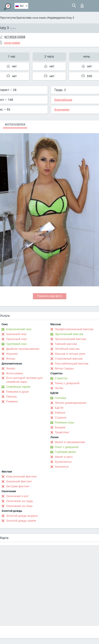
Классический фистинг (21, 476)
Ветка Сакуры (64, 368)
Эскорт (11, 368)
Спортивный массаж (69, 359)
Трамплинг (62, 432)
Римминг (12, 401)
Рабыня (60, 413)
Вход (82, 6)
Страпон (61, 418)
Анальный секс (16, 334)
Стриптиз (61, 378)
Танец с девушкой (67, 383)
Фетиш (11, 359)
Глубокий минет (66, 452)
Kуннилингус (63, 462)
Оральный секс (16, 339)
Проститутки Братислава (16, 18)
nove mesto (39, 18)
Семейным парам (18, 387)
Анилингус (62, 467)
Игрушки (12, 354)
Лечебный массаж (67, 349)
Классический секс (19, 329)
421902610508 (15, 37)
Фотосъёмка (14, 373)
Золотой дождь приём (21, 521)
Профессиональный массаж (74, 329)
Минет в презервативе (70, 442)
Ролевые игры (65, 422)
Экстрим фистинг (18, 486)
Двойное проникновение (23, 349)
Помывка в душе (17, 392)
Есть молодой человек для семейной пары (24, 380)
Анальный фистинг (19, 481)
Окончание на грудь (20, 501)
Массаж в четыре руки (70, 354)
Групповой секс (16, 344)
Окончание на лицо (19, 506)
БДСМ (59, 408)
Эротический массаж (69, 334)
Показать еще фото (50, 296)
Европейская (63, 100)
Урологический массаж (70, 339)
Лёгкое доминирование (71, 403)
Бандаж (60, 427)
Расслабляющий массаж (72, 364)
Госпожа (61, 398)
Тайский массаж (66, 344)
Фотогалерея (15, 125)
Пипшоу (11, 397)
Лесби (59, 388)
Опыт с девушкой (67, 447)
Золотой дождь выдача (22, 516)
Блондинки (62, 110)
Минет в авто (64, 457)
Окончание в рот (17, 496)
